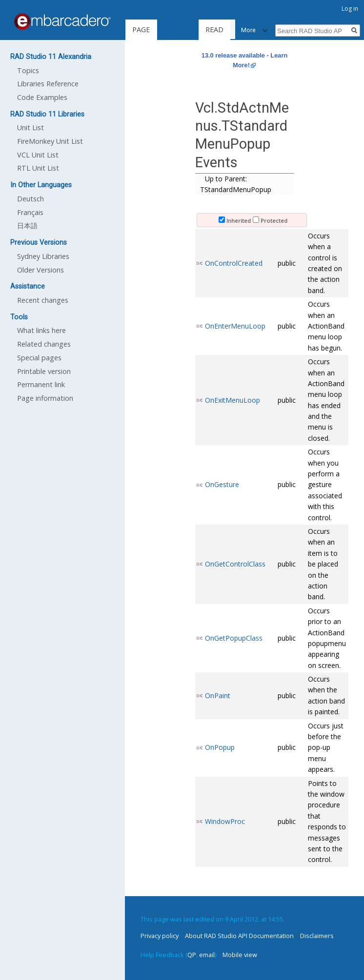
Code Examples (42, 97)
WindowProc (225, 821)
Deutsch (30, 199)
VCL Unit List (38, 155)
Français (30, 212)
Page (141, 29)
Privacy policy (160, 936)
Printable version (44, 371)
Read (196, 29)
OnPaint (218, 696)
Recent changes (43, 300)
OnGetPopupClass (234, 638)
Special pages (39, 358)
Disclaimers (317, 936)
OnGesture (222, 484)
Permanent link (41, 384)
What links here (41, 330)
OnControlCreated (234, 263)
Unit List (30, 127)
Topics (28, 70)
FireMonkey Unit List (50, 141)
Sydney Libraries (43, 256)
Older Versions (40, 270)
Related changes (44, 344)
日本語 (27, 225)
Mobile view (240, 955)
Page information (45, 398)
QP (192, 955)
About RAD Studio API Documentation (239, 936)
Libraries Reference (48, 84)
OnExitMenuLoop (233, 400)
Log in (350, 9)
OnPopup (220, 747)
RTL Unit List (38, 168)
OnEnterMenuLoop (235, 326)
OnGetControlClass (235, 564)
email (207, 955)
